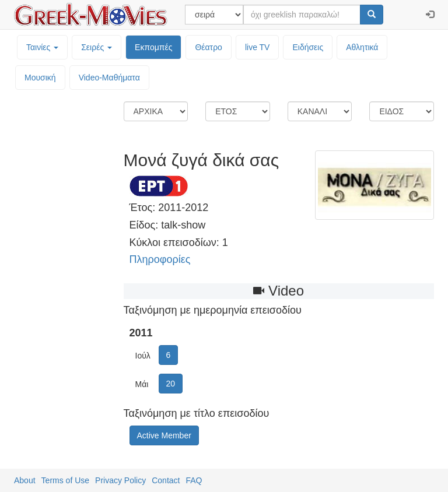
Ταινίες (42, 47)
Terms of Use (65, 480)
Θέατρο (209, 47)
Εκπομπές (153, 47)
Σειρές (97, 47)
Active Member (164, 435)
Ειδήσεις (308, 47)
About (25, 480)
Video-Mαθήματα (109, 78)
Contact (166, 480)
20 (171, 384)
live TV (258, 47)
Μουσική (40, 78)
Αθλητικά (362, 47)
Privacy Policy (120, 480)
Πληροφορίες (160, 259)
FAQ (194, 480)
